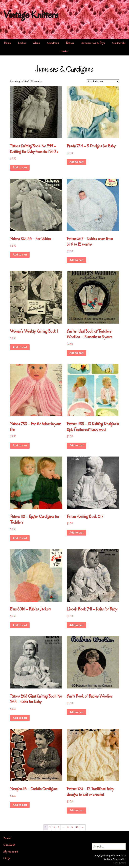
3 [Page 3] (54, 827)
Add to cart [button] (20, 167)
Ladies (22, 43)
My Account (11, 852)
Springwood (120, 863)
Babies (70, 43)
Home (7, 43)
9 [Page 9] (72, 827)
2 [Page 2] (50, 827)
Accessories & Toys (93, 43)
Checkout (9, 845)
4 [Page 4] (58, 827)
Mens (37, 43)
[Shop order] (103, 81)
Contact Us (119, 43)
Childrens (53, 43)
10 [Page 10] (77, 827)
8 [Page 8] (68, 827)
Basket (64, 51)
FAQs (7, 858)
